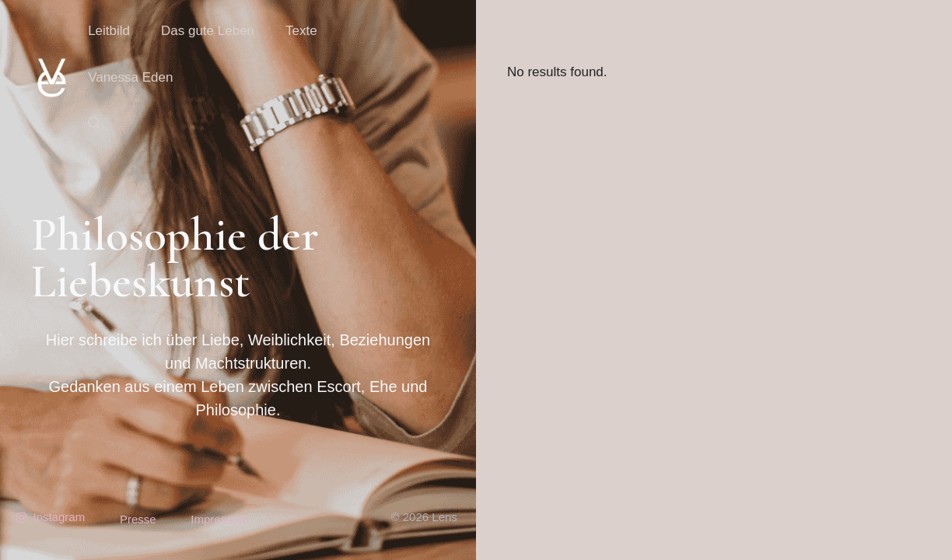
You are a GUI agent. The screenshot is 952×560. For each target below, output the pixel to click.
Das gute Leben (208, 31)
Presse (138, 519)
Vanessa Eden (130, 77)
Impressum (219, 519)
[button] (94, 124)
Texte (301, 31)
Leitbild (109, 31)
